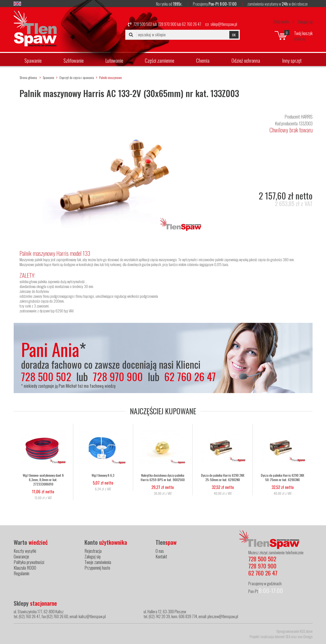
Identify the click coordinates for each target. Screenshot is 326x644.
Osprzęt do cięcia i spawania (77, 77)
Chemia (203, 60)
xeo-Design (305, 636)
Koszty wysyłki (25, 551)
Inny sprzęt (292, 60)
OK (234, 35)
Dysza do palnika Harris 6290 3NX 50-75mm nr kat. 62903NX (283, 477)
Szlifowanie (74, 60)
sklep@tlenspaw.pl (224, 24)
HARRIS (307, 117)
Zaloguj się (305, 22)
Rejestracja (93, 551)
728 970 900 (167, 24)
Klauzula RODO (25, 568)
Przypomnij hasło (97, 568)
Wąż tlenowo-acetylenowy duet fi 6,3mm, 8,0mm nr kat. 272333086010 (43, 480)
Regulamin (21, 573)
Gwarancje (21, 556)
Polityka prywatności (29, 562)
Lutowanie (114, 60)
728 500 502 (143, 24)
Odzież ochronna (246, 60)
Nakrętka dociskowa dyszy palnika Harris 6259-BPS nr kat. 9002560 (163, 477)
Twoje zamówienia (98, 562)
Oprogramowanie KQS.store (294, 631)
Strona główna (28, 77)
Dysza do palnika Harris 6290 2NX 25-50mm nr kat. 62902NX (223, 477)
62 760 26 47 (192, 24)
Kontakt (161, 556)
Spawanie (33, 60)
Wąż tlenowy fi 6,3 (103, 475)
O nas (160, 551)
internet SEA (283, 636)
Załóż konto (281, 22)
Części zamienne (159, 60)
